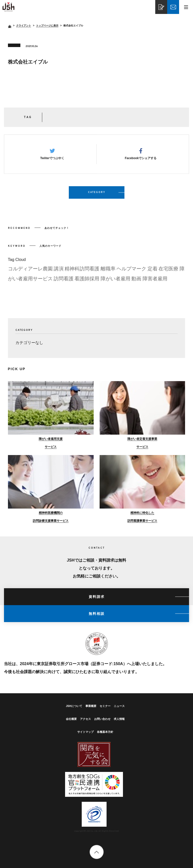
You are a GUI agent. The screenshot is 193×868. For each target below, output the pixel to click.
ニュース (119, 706)
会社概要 (71, 719)
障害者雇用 (155, 282)
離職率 (108, 272)
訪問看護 (64, 282)
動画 (136, 282)
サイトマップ (85, 732)
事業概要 (91, 706)
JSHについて (74, 706)
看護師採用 (87, 282)
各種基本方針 (105, 732)
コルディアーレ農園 (30, 272)
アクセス (85, 719)
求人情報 (119, 719)
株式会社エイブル (8, 7)
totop (96, 852)
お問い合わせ (102, 719)
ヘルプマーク (131, 272)
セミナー (105, 706)
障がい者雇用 (116, 282)
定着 (153, 272)
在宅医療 (168, 272)
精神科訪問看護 (82, 272)
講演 (59, 272)
